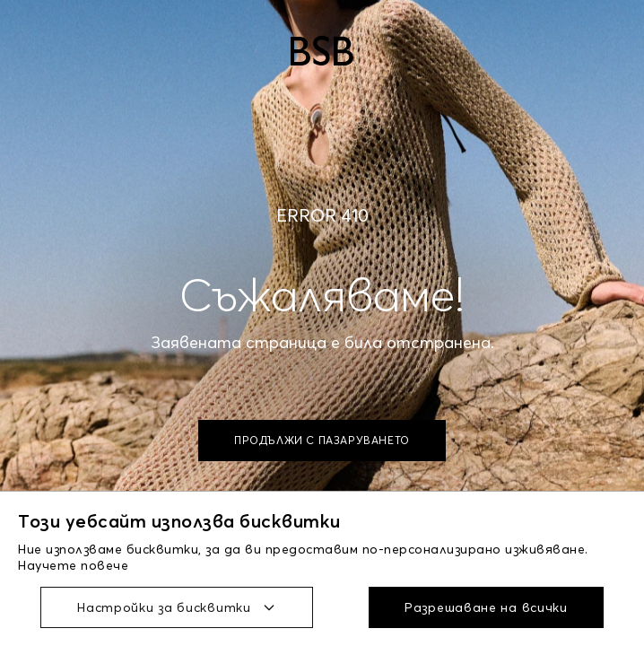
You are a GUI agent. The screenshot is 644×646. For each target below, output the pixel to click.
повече (104, 565)
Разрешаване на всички (486, 607)
